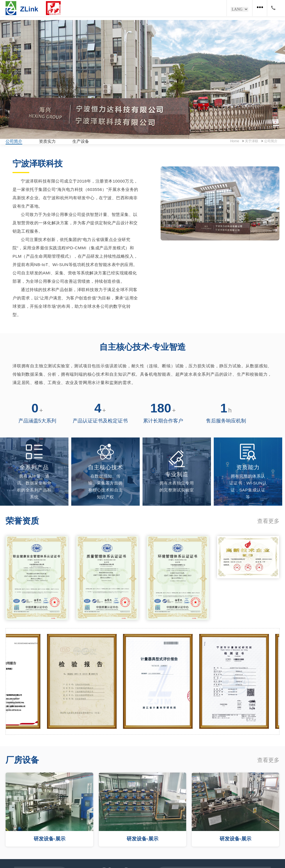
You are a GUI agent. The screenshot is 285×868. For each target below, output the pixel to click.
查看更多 (268, 521)
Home (235, 141)
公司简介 (14, 141)
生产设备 (81, 141)
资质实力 (47, 141)
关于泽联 (252, 141)
